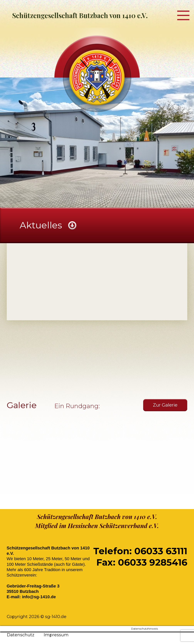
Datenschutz (21, 635)
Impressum (56, 635)
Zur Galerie (165, 405)
